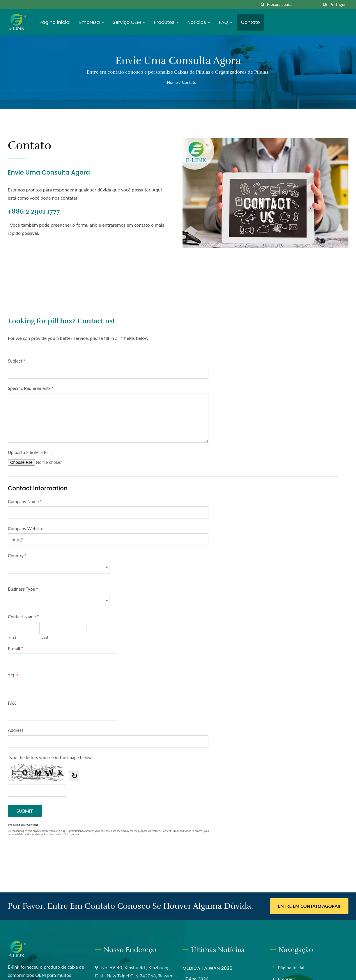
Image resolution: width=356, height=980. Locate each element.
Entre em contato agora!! (309, 906)
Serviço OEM (129, 22)
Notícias (199, 22)
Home (172, 82)
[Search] (293, 5)
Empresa (92, 22)
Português (339, 5)
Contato (251, 22)
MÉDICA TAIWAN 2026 (208, 968)
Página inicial (55, 22)
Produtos (166, 22)
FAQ (226, 22)
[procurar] (263, 5)
